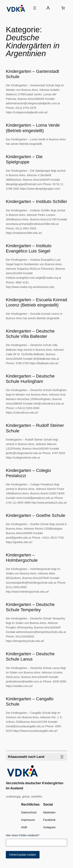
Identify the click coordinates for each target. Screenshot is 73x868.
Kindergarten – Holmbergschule (22, 557)
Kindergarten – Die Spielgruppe (24, 159)
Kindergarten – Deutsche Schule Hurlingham (30, 379)
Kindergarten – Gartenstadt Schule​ (32, 74)
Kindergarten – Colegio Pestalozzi (28, 473)
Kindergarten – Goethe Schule (36, 515)
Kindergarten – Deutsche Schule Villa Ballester (30, 334)
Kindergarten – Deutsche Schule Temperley (30, 607)
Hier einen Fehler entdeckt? (23, 835)
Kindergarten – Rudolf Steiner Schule (35, 428)
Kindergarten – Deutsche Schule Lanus (30, 656)
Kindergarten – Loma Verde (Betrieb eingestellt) (33, 128)
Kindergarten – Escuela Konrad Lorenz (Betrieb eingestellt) (36, 302)
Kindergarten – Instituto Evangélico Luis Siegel (29, 248)
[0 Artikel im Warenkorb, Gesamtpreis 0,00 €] (63, 8)
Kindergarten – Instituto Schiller (36, 201)
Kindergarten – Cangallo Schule (30, 701)
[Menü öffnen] (35, 8)
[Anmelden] (48, 8)
